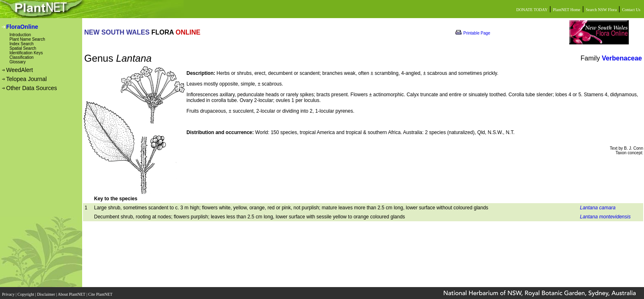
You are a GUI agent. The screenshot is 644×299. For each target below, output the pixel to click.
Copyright (26, 292)
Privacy (9, 292)
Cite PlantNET (101, 292)
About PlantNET (72, 292)
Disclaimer (46, 292)
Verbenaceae (622, 58)
